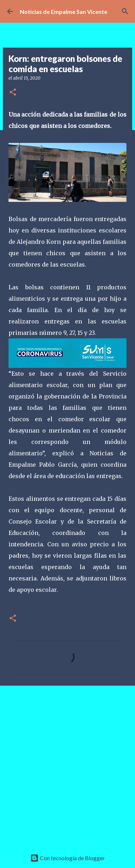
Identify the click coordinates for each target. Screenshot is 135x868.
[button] (13, 93)
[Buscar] (125, 11)
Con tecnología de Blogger (67, 858)
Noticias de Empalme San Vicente (64, 12)
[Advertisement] (67, 764)
